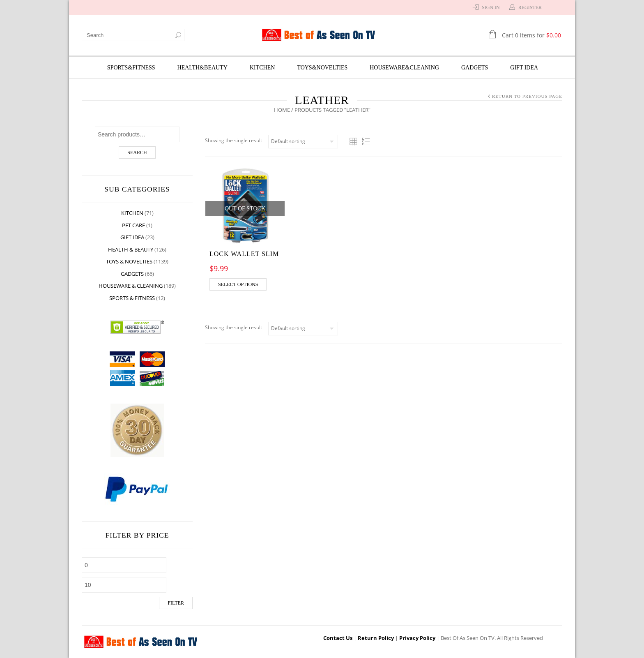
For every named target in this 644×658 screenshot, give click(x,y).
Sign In (491, 7)
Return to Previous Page (527, 96)
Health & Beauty (131, 249)
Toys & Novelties (129, 261)
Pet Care (133, 225)
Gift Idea (524, 68)
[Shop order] (303, 142)
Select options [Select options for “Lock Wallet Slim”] (238, 284)
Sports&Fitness (131, 68)
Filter (176, 603)
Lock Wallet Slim (244, 254)
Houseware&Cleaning (404, 68)
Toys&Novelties (322, 68)
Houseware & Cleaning (131, 286)
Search (137, 152)
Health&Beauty (202, 68)
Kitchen (262, 68)
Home (282, 110)
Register (530, 7)
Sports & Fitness (132, 298)
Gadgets (475, 68)
